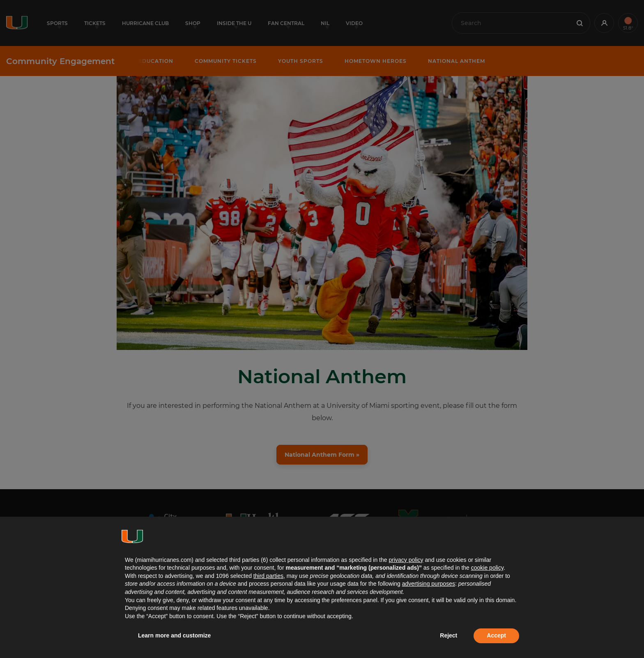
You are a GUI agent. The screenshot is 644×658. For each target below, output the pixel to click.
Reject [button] (448, 635)
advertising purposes (429, 584)
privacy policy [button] (406, 560)
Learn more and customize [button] (174, 635)
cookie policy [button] (487, 568)
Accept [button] (496, 635)
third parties (268, 576)
